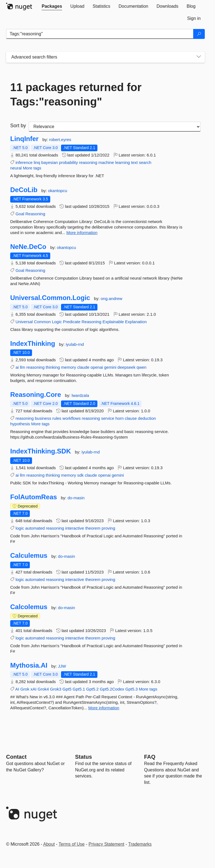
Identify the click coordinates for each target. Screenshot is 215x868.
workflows (71, 418)
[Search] (199, 34)
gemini (110, 367)
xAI (33, 689)
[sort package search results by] (115, 127)
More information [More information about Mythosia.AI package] (104, 708)
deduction (147, 418)
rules (57, 418)
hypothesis (20, 424)
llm (22, 367)
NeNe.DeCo (28, 247)
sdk (80, 475)
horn (120, 418)
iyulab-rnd (75, 344)
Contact (16, 757)
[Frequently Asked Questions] (150, 757)
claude (83, 367)
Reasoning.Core (36, 395)
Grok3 (56, 689)
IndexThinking (33, 344)
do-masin (76, 498)
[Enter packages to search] (100, 34)
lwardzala (80, 395)
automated (35, 528)
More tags (32, 168)
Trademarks (140, 844)
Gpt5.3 (132, 689)
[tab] (52, 6)
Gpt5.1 (79, 689)
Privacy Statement (107, 844)
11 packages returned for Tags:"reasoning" (76, 94)
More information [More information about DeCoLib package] (82, 233)
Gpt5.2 (92, 689)
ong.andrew (112, 298)
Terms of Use (71, 844)
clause (131, 418)
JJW (62, 666)
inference (24, 162)
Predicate (72, 322)
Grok (25, 689)
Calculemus (29, 556)
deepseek (127, 367)
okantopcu (58, 191)
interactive (75, 528)
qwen (142, 367)
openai (97, 367)
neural (16, 168)
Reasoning (35, 214)
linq (37, 162)
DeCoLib (24, 190)
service (108, 418)
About (49, 844)
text (134, 162)
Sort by (18, 126)
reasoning (88, 162)
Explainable (113, 322)
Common (42, 322)
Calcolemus (29, 607)
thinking (53, 367)
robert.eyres (60, 140)
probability (68, 162)
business (43, 418)
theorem (93, 528)
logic (20, 528)
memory (68, 367)
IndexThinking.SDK (41, 451)
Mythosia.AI (29, 665)
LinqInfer (24, 139)
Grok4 (43, 689)
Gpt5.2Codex (112, 689)
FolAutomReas (34, 497)
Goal (20, 214)
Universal (24, 322)
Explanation (136, 322)
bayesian (50, 162)
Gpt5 (67, 689)
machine (106, 162)
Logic (57, 322)
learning (122, 162)
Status (83, 757)
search (145, 162)
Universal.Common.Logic (50, 298)
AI (17, 689)
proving (108, 528)
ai (17, 367)
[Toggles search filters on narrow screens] (199, 57)
